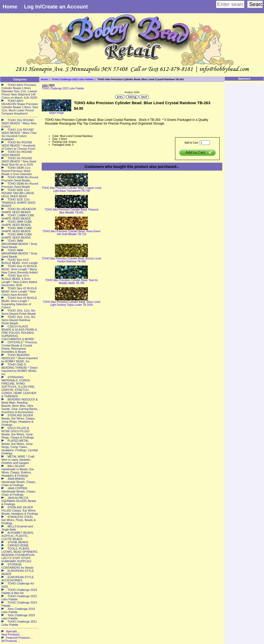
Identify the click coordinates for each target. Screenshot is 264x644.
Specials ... (13, 631)
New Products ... (12, 634)
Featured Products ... (19, 638)
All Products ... (11, 641)
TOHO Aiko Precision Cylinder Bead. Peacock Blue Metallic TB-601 (72, 211)
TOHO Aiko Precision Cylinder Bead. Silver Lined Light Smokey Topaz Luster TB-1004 (72, 303)
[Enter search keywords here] (230, 4)
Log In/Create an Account (56, 7)
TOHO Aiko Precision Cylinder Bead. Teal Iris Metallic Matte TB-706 (72, 282)
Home (10, 7)
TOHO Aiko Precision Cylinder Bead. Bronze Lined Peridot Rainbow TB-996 (72, 260)
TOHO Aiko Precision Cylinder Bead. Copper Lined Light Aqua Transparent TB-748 (71, 189)
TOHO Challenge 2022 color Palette (72, 79)
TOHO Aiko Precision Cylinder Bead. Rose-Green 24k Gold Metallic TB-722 (72, 233)
